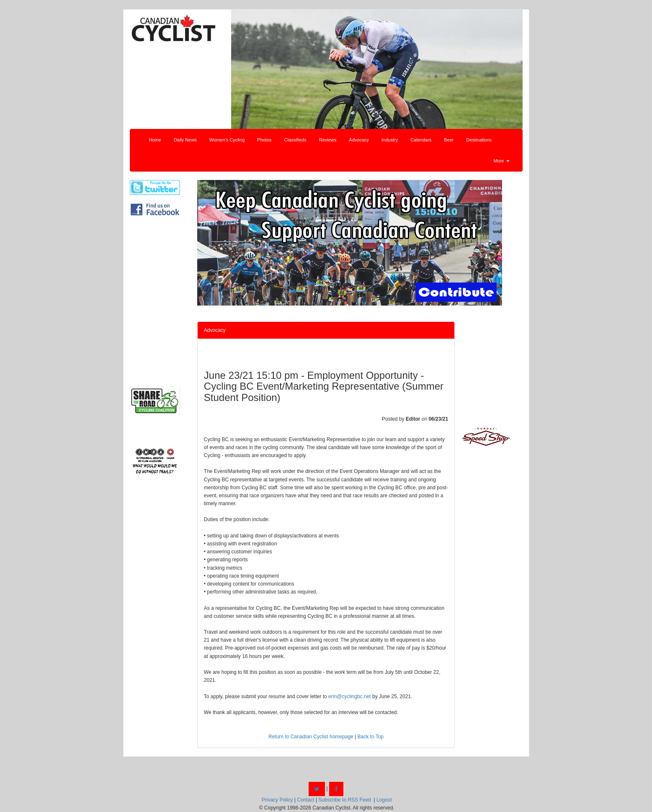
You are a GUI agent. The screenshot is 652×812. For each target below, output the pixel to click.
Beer (449, 140)
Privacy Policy (277, 800)
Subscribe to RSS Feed (344, 800)
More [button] (501, 161)
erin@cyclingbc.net (350, 696)
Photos (264, 140)
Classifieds (295, 140)
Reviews (328, 140)
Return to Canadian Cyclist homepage (311, 737)
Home (155, 140)
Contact (305, 800)
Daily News (185, 140)
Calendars (421, 140)
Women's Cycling (227, 140)
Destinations (479, 140)
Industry (390, 140)
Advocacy (359, 140)
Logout (384, 800)
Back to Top (371, 737)
